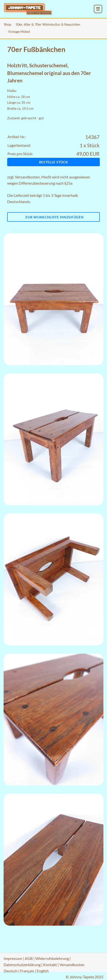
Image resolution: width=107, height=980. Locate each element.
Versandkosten (27, 177)
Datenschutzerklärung (22, 965)
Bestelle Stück (54, 162)
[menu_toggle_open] (98, 9)
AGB (29, 958)
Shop (8, 24)
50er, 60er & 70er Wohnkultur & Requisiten (48, 24)
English (43, 971)
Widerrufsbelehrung (52, 958)
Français (27, 971)
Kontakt (50, 965)
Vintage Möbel (19, 31)
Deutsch (11, 971)
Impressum (13, 958)
